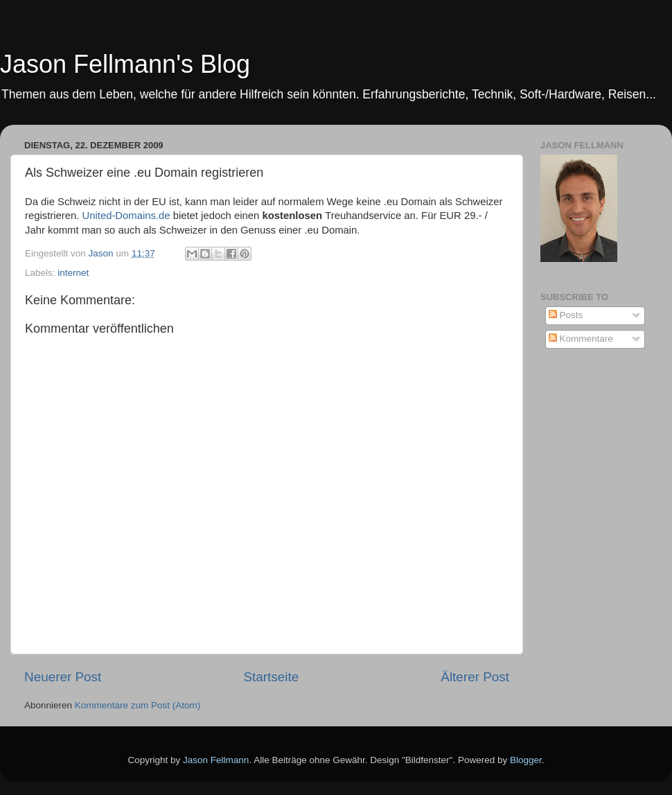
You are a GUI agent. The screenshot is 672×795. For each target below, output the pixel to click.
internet (73, 273)
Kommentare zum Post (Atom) (138, 705)
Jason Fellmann (216, 760)
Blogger (526, 760)
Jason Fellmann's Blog (125, 64)
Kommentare (581, 339)
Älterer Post (475, 677)
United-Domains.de (126, 216)
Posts (566, 315)
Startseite (271, 677)
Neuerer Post (63, 677)
